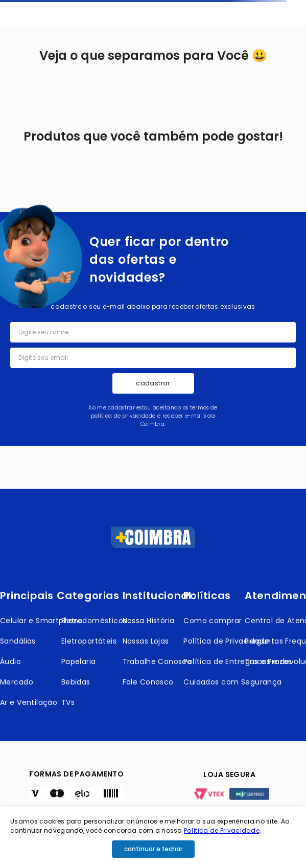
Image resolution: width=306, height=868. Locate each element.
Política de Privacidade (222, 830)
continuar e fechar (153, 849)
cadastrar (153, 383)
